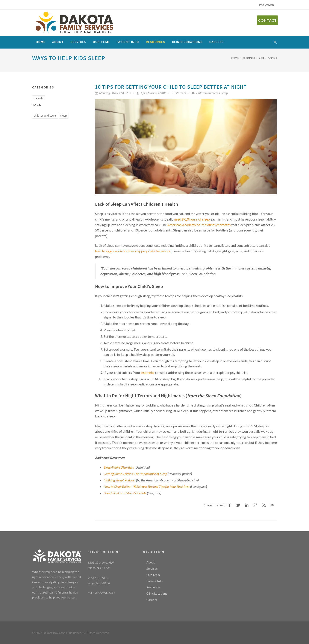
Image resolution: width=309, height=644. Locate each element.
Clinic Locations (187, 42)
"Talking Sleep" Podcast (120, 480)
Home (41, 42)
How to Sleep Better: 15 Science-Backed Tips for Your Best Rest (147, 486)
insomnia (147, 372)
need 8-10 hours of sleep (192, 219)
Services (78, 42)
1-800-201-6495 (104, 593)
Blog (261, 58)
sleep (225, 93)
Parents (181, 93)
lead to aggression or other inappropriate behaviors (133, 251)
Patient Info (128, 42)
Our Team (101, 42)
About (58, 42)
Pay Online (267, 5)
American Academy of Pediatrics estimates (199, 225)
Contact (267, 20)
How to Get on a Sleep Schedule (125, 493)
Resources (155, 42)
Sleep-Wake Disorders (119, 467)
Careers (216, 42)
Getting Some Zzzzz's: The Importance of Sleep (135, 474)
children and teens (208, 93)
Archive (272, 58)
